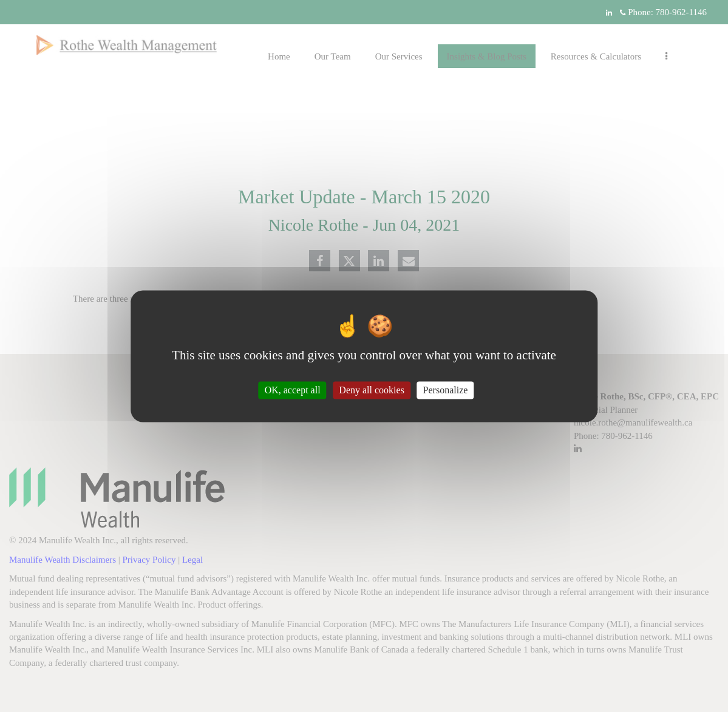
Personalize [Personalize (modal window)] (446, 390)
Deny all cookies (372, 390)
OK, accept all (293, 390)
